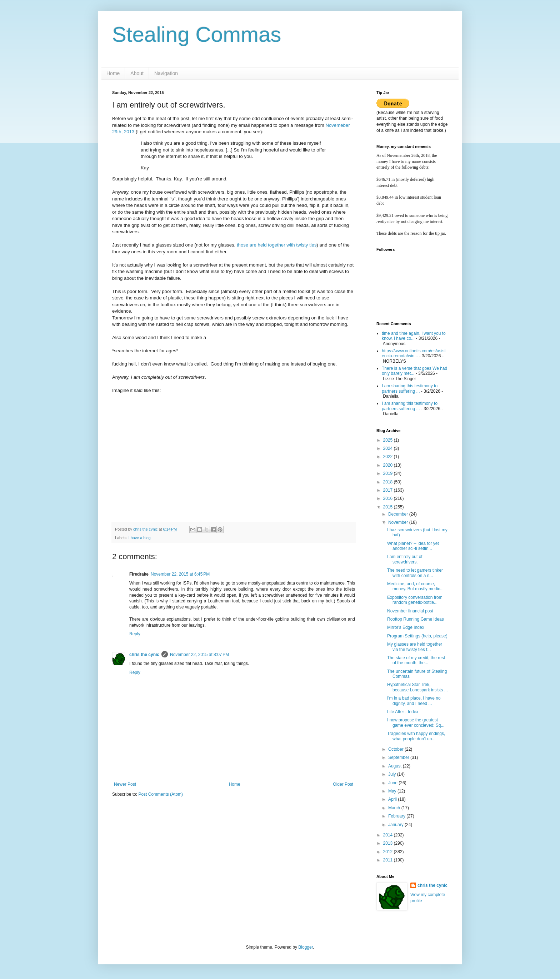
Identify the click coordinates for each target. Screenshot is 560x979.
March (395, 808)
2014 (389, 835)
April (393, 799)
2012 (389, 852)
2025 (389, 440)
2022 (389, 457)
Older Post (343, 784)
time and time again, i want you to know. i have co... (414, 336)
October (396, 749)
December (399, 514)
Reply (135, 634)
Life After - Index (403, 712)
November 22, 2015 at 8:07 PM (199, 655)
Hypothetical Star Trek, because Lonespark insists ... (417, 687)
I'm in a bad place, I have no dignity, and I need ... (414, 701)
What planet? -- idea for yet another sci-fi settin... (413, 546)
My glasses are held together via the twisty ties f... (415, 647)
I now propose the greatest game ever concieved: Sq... (416, 722)
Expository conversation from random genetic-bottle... (415, 600)
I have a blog (140, 538)
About (137, 73)
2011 (389, 860)
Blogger (306, 947)
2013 (389, 843)
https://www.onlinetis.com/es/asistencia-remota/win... (414, 353)
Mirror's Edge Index (406, 627)
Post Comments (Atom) (161, 794)
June (393, 783)
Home (113, 73)
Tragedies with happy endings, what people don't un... (416, 736)
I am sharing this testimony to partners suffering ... (410, 388)
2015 (389, 507)
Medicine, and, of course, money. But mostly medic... (415, 586)
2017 (389, 490)
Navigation (166, 73)
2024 (389, 448)
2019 (389, 473)
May (393, 791)
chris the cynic (144, 655)
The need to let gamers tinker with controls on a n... (415, 573)
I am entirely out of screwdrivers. (405, 559)
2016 (389, 498)
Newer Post (125, 784)
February (397, 816)
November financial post (410, 611)
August (396, 766)
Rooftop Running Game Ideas (416, 619)
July (393, 774)
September (399, 757)
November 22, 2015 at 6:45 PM (180, 574)
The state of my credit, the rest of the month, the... (416, 660)
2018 (389, 482)
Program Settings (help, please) (417, 636)
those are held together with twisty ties (277, 245)
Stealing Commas (197, 34)
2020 (389, 465)
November (399, 522)
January (396, 825)
